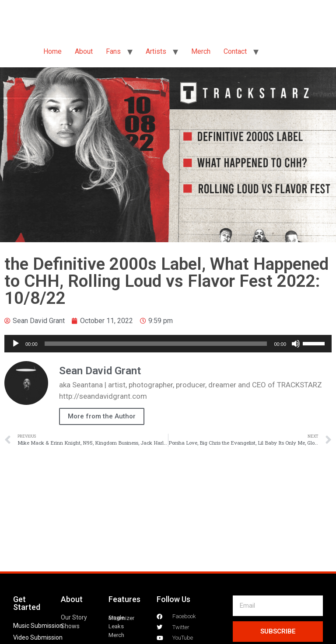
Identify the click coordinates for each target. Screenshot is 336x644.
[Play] (16, 344)
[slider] (156, 344)
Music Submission (38, 626)
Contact (235, 51)
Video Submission (38, 637)
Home (52, 51)
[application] (168, 344)
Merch (201, 51)
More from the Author (102, 416)
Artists (156, 51)
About (84, 51)
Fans (113, 51)
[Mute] (296, 344)
